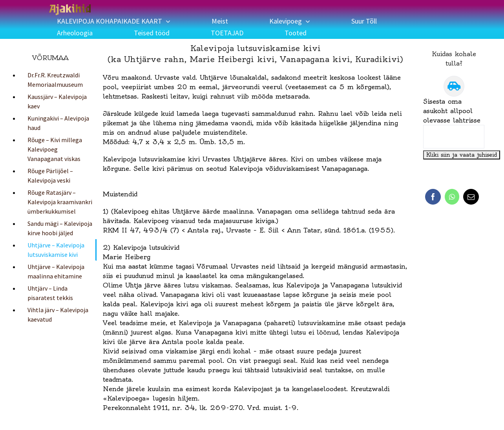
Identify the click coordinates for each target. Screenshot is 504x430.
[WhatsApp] (452, 197)
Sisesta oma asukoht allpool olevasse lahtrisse (452, 111)
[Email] (471, 197)
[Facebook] (433, 197)
